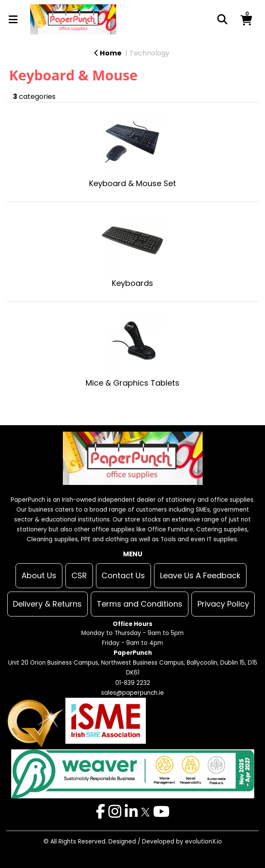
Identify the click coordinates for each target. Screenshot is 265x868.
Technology (149, 53)
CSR (79, 575)
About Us (39, 575)
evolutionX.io (203, 842)
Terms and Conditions (140, 604)
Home (108, 53)
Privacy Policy (223, 604)
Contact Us (123, 575)
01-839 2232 (133, 683)
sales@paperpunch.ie (132, 693)
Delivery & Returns (47, 604)
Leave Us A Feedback (200, 575)
